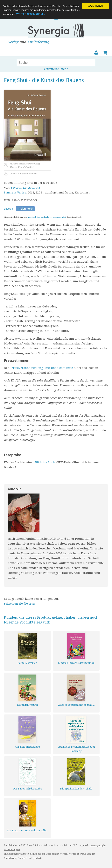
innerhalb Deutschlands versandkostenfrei (47, 217)
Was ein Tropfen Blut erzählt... (76, 705)
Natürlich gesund (27, 705)
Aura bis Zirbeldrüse (27, 747)
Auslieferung (38, 42)
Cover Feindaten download (23, 174)
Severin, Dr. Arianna (25, 188)
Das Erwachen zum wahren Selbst (27, 830)
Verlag (13, 42)
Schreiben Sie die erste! (20, 604)
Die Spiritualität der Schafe (76, 789)
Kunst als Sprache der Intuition (76, 663)
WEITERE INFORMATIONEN (31, 14)
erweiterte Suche (56, 69)
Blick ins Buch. (45, 462)
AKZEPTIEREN (95, 6)
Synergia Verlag (15, 192)
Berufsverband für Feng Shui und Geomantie (41, 368)
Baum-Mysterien (27, 663)
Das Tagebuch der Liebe (27, 789)
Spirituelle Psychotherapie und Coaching (76, 749)
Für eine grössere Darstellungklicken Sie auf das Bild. (25, 166)
